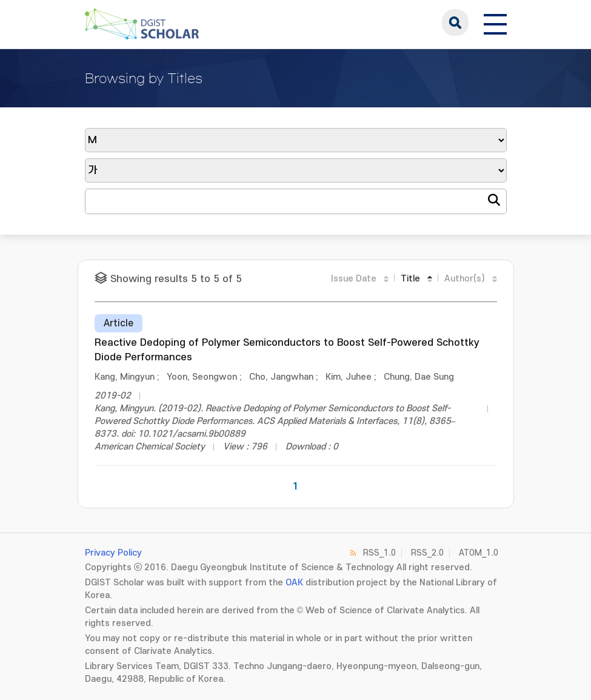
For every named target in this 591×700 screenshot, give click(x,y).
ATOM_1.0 (479, 553)
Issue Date (354, 279)
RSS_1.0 (379, 553)
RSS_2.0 (427, 553)
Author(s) (465, 279)
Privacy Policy (113, 553)
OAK (294, 583)
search (455, 22)
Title (410, 279)
